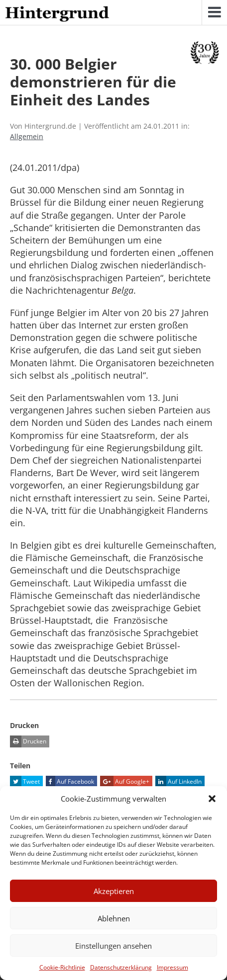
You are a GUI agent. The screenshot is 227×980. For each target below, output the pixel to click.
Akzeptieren (114, 891)
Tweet (25, 782)
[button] (212, 799)
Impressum (172, 967)
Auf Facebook (70, 782)
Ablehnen (114, 918)
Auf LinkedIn (178, 782)
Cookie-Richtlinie (62, 967)
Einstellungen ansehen (113, 946)
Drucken (28, 741)
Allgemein (27, 136)
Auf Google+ (125, 782)
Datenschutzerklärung (121, 967)
